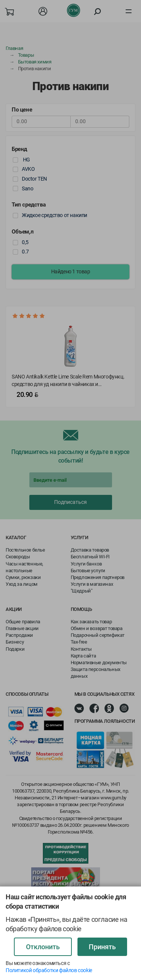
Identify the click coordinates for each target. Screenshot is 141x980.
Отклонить (43, 947)
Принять (102, 947)
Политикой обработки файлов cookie (49, 970)
